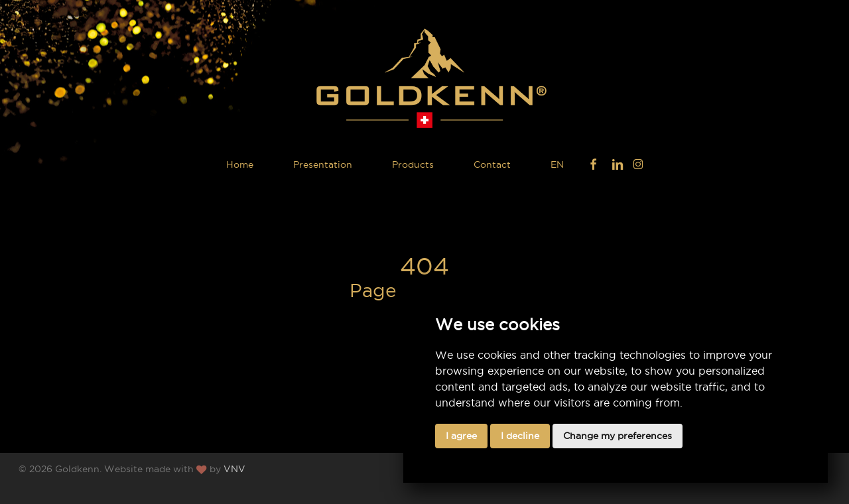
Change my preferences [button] (618, 436)
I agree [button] (461, 436)
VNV (234, 469)
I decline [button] (520, 436)
